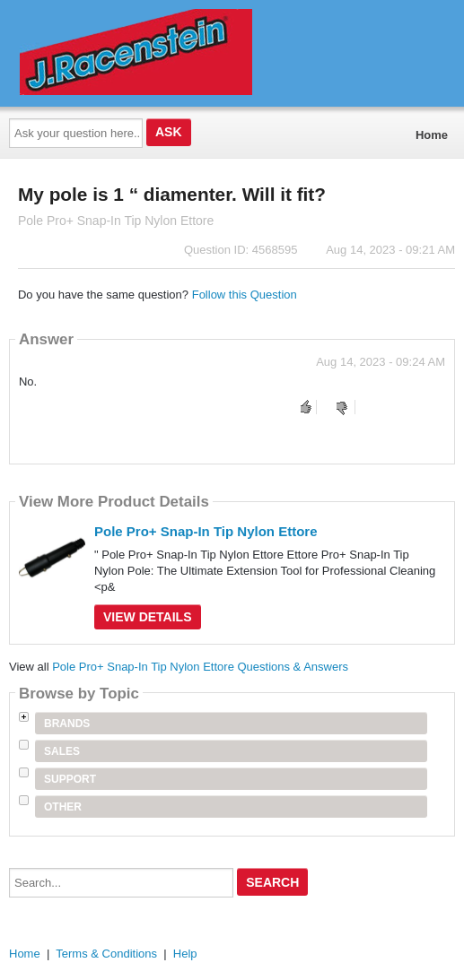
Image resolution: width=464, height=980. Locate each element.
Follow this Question (245, 295)
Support (70, 779)
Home (432, 135)
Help (185, 954)
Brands (67, 724)
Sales (62, 751)
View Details (148, 617)
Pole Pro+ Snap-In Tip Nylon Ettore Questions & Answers (200, 667)
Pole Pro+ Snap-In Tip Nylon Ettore (206, 531)
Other (63, 807)
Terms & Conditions (106, 954)
